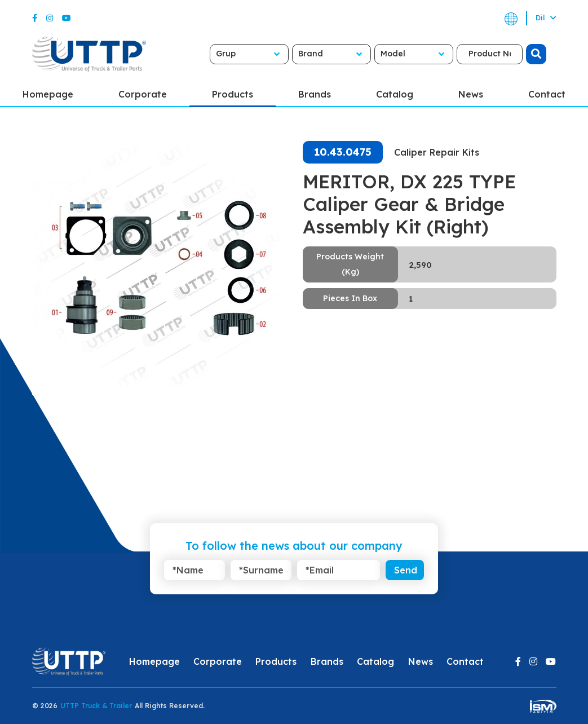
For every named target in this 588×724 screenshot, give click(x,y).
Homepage (48, 94)
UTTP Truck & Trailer (96, 706)
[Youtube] (67, 18)
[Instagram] (50, 18)
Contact (547, 94)
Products (233, 94)
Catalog (395, 94)
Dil (546, 18)
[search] (536, 54)
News (471, 94)
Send (406, 570)
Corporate (143, 94)
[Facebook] (35, 18)
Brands (315, 94)
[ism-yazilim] (543, 706)
